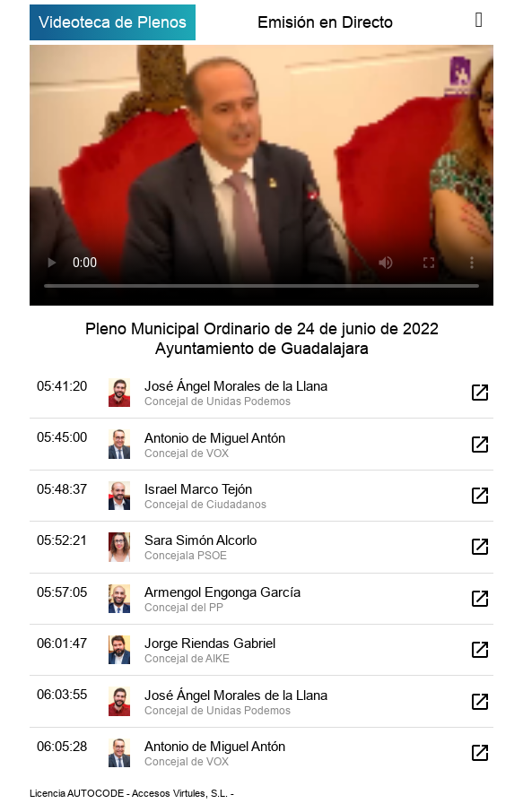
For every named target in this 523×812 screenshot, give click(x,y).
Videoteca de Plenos (113, 22)
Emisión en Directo (325, 22)
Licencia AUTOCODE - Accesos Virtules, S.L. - (132, 793)
